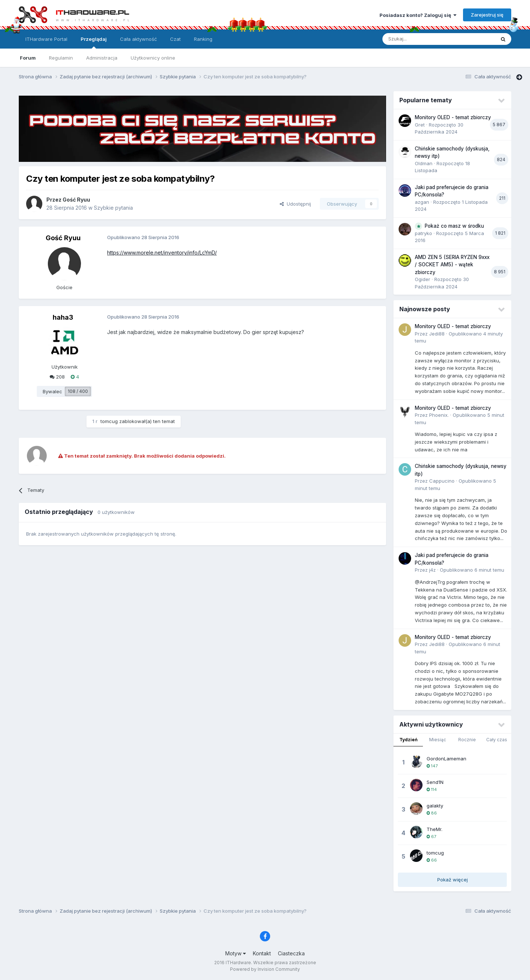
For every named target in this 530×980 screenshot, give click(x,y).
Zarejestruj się (487, 15)
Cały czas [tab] (497, 740)
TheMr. (434, 829)
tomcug (109, 421)
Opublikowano (472, 570)
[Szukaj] (421, 39)
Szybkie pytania (113, 208)
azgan (422, 202)
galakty (435, 806)
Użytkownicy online (153, 58)
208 (57, 377)
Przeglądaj (94, 42)
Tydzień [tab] (408, 740)
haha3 (63, 317)
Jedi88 (437, 334)
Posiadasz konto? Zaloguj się (418, 15)
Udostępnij (295, 204)
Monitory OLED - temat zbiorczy (453, 117)
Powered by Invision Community (265, 969)
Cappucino (442, 481)
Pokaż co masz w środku (454, 226)
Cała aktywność (138, 39)
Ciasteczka (291, 953)
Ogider (423, 279)
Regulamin (61, 58)
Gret (420, 125)
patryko (423, 233)
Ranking (203, 39)
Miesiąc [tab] (438, 740)
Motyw (236, 953)
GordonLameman (446, 759)
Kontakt (262, 953)
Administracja (102, 58)
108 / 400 (78, 391)
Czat (175, 39)
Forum (28, 58)
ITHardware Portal (46, 39)
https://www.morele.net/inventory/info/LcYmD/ (162, 253)
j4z (432, 570)
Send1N (435, 782)
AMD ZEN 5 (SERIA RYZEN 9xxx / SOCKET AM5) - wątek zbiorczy (452, 265)
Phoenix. (439, 415)
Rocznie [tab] (467, 740)
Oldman (424, 163)
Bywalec (52, 391)
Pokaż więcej (453, 880)
